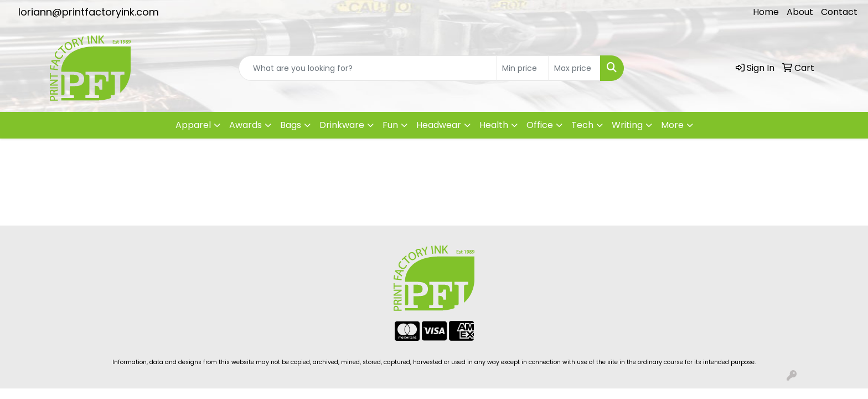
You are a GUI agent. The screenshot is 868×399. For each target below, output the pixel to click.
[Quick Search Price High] (574, 68)
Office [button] (540, 125)
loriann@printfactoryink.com (89, 12)
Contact (839, 12)
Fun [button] (390, 125)
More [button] (672, 125)
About (800, 12)
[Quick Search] (368, 68)
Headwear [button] (439, 125)
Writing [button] (627, 125)
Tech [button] (582, 125)
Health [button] (494, 125)
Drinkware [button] (342, 125)
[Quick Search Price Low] (522, 68)
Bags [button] (291, 125)
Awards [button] (246, 125)
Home (766, 12)
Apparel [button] (193, 125)
